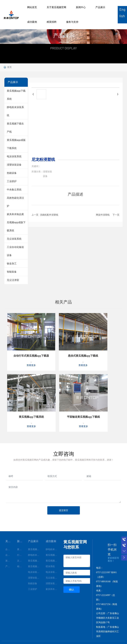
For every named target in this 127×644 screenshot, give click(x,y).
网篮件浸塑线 (103, 215)
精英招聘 (52, 22)
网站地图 (5, 642)
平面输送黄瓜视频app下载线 (83, 401)
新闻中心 (81, 7)
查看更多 (31, 349)
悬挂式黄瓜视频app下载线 (83, 339)
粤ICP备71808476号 (44, 632)
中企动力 (109, 630)
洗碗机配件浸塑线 (49, 215)
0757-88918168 (103, 565)
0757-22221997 (103, 556)
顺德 (115, 630)
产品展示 (100, 7)
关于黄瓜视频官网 (56, 7)
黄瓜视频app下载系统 (31, 401)
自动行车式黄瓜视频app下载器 (31, 339)
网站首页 (32, 7)
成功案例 (32, 22)
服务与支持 (72, 22)
